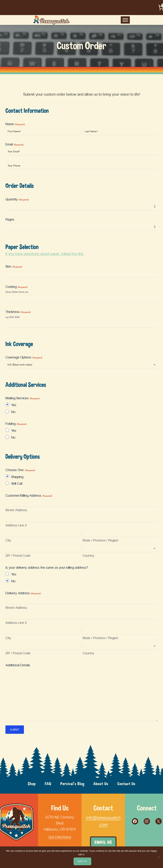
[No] (158, 857)
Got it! (82, 861)
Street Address (16, 510)
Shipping (17, 477)
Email (14, 144)
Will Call (17, 484)
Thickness (18, 312)
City (8, 540)
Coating (16, 287)
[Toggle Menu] (155, 20)
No (13, 412)
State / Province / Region (100, 540)
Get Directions (60, 837)
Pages (10, 219)
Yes (14, 405)
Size (14, 266)
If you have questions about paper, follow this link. (46, 254)
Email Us (103, 842)
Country (88, 556)
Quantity (17, 199)
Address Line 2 (16, 525)
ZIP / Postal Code (18, 556)
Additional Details (18, 665)
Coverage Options (24, 357)
